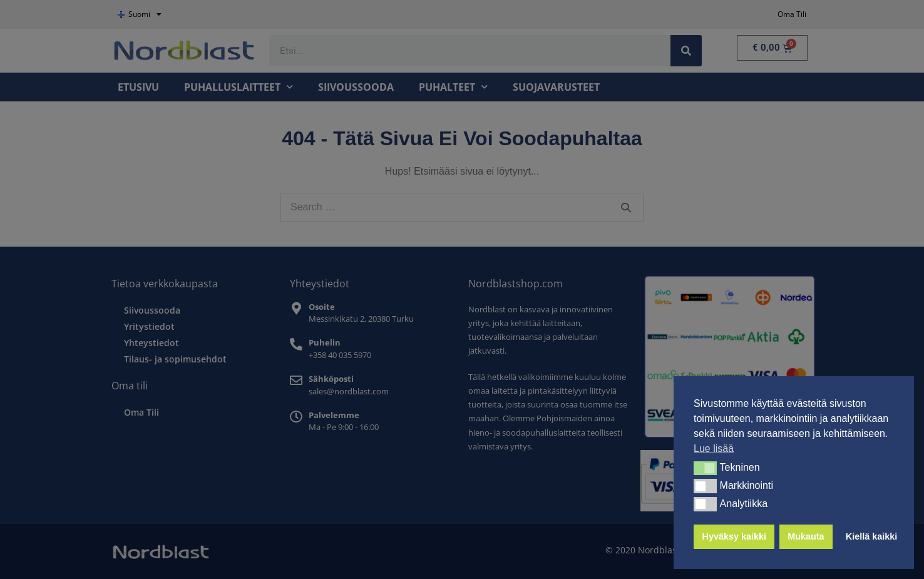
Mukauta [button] (806, 536)
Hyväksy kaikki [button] (734, 536)
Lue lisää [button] (714, 448)
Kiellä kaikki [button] (871, 536)
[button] (705, 468)
